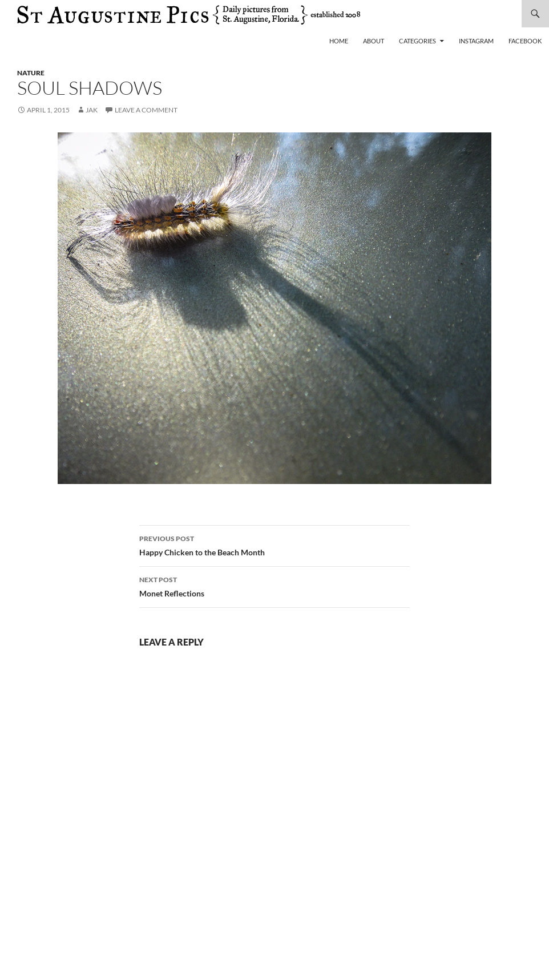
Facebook (525, 41)
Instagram (476, 41)
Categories (417, 41)
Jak (92, 110)
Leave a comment (146, 110)
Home (339, 41)
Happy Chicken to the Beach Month (274, 545)
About (374, 41)
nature (31, 73)
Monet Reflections (274, 586)
